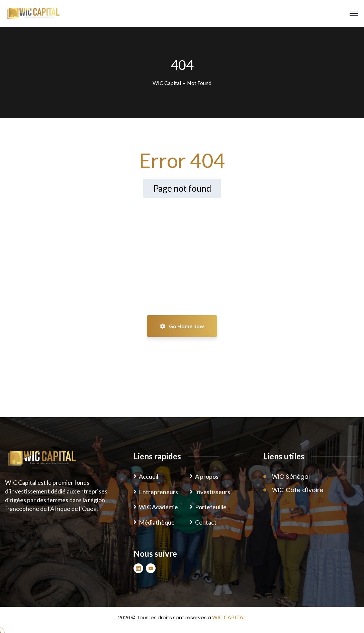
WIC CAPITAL (229, 617)
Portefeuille (211, 507)
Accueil (149, 476)
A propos (207, 476)
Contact (206, 522)
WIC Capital (167, 83)
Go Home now (182, 326)
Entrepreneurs (158, 492)
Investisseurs (213, 492)
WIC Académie (158, 507)
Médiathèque (157, 522)
